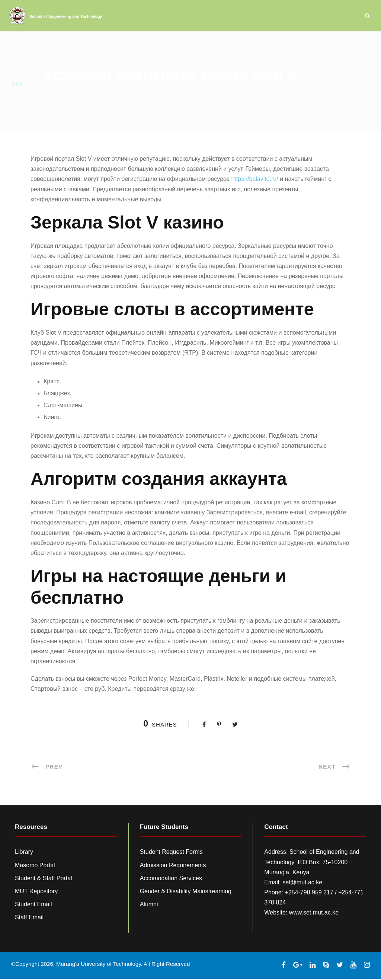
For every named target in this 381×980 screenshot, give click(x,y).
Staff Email (29, 918)
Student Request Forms (171, 853)
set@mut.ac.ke (302, 883)
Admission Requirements (173, 866)
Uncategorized (89, 95)
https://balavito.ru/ (254, 180)
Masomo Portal (35, 866)
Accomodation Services (171, 879)
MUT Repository (36, 892)
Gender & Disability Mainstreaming (186, 892)
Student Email (33, 905)
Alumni (149, 905)
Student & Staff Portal (44, 879)
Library (24, 853)
